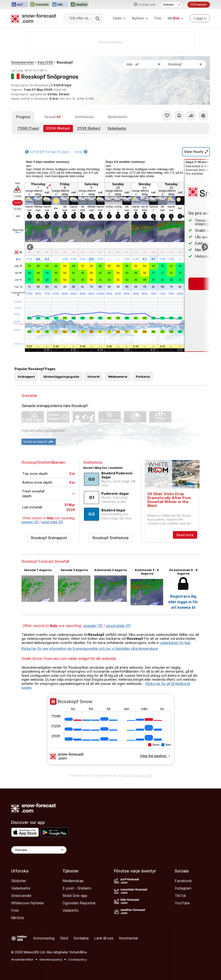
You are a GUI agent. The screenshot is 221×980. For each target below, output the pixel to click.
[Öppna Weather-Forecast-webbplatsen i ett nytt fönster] (79, 5)
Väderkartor (117, 128)
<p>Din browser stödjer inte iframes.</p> (110, 732)
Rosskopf (65, 62)
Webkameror (118, 377)
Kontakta (81, 938)
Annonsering (44, 938)
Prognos (23, 117)
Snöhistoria (84, 117)
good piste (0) (52, 522)
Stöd (64, 938)
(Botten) (89, 128)
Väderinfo (71, 910)
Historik (94, 377)
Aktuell (52, 117)
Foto (158, 18)
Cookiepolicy (77, 959)
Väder (119, 18)
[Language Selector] (39, 850)
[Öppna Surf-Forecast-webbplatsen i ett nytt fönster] (19, 5)
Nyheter (140, 18)
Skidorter (19, 881)
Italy (45, 62)
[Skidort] (185, 64)
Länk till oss (104, 938)
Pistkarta (143, 377)
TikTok (180, 896)
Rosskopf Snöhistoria (110, 538)
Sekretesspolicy (51, 959)
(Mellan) (58, 128)
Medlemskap (73, 881)
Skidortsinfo (117, 117)
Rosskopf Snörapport (49, 538)
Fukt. (18, 287)
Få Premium (199, 5)
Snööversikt (21, 896)
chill (18, 280)
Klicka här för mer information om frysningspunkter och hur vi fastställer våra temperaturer (90, 648)
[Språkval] (171, 5)
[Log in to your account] (200, 18)
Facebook (183, 881)
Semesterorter (23, 62)
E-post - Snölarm (77, 888)
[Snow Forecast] (34, 18)
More (18, 232)
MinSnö (18, 918)
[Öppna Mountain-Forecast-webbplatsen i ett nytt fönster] (40, 5)
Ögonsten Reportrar (79, 903)
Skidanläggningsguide (61, 377)
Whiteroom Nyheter (28, 903)
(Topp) (28, 128)
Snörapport (26, 377)
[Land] (143, 64)
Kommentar (129, 938)
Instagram (183, 888)
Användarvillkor (22, 959)
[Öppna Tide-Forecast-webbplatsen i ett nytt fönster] (60, 5)
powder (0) (30, 522)
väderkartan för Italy (175, 643)
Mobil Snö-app (75, 896)
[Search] (98, 19)
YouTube (182, 903)
